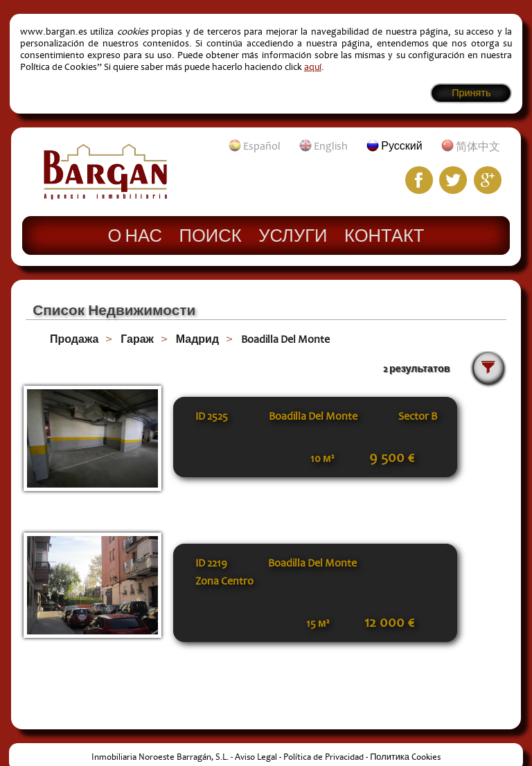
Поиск (211, 235)
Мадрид (197, 339)
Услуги (293, 235)
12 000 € (389, 623)
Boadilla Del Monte (285, 339)
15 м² (318, 623)
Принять (471, 93)
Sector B (418, 416)
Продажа (74, 339)
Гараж (137, 339)
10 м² (322, 458)
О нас (135, 235)
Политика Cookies (405, 757)
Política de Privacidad (323, 757)
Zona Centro (224, 581)
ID (212, 416)
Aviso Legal (256, 757)
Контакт (384, 235)
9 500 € (392, 458)
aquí (313, 67)
